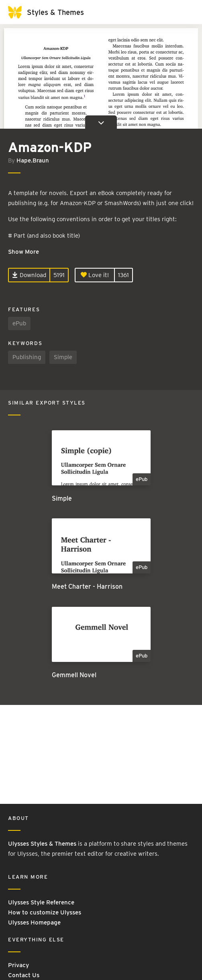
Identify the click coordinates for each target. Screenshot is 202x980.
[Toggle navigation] (186, 12)
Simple (63, 357)
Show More (23, 252)
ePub (19, 323)
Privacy (18, 965)
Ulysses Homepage (34, 922)
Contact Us (24, 975)
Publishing (27, 357)
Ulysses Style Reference (41, 902)
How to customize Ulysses (45, 912)
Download (29, 275)
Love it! (95, 275)
